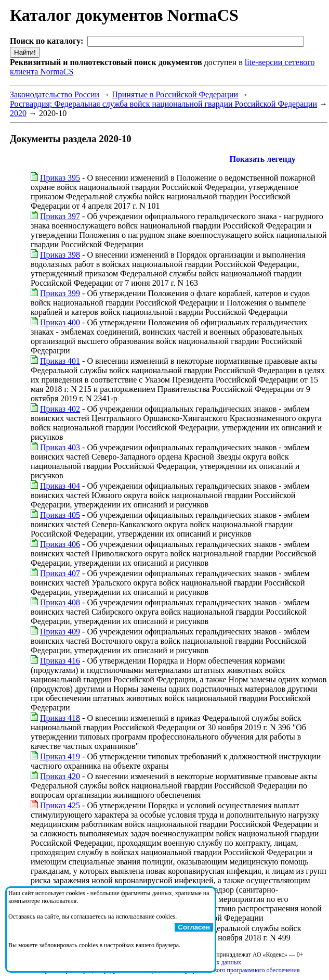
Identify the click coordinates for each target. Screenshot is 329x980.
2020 (18, 113)
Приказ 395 (60, 178)
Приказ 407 (60, 573)
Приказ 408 (60, 602)
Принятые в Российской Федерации (175, 94)
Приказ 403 (60, 447)
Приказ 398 (60, 255)
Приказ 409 (60, 632)
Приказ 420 (60, 776)
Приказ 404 (60, 486)
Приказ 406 (60, 544)
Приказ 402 (60, 409)
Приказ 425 (60, 805)
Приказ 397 (60, 216)
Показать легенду (263, 159)
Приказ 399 (60, 293)
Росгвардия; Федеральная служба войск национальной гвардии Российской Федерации (163, 104)
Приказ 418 (60, 718)
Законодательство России (55, 94)
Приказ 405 (60, 515)
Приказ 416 (60, 661)
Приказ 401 (60, 361)
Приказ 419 (60, 756)
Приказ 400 (60, 322)
